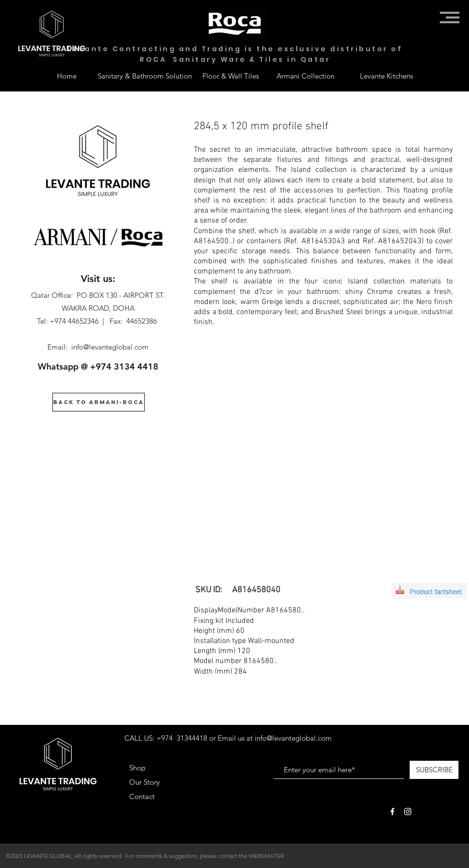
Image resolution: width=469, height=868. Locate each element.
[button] (450, 17)
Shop (137, 768)
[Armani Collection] (305, 76)
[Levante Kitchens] (386, 76)
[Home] (67, 76)
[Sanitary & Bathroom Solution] (145, 76)
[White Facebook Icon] (392, 812)
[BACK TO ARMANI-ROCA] (99, 402)
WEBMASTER (266, 856)
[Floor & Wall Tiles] (231, 76)
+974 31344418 (182, 738)
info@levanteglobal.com (110, 347)
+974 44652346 (74, 321)
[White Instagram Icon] (408, 812)
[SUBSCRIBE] (434, 770)
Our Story (145, 782)
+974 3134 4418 (124, 366)
